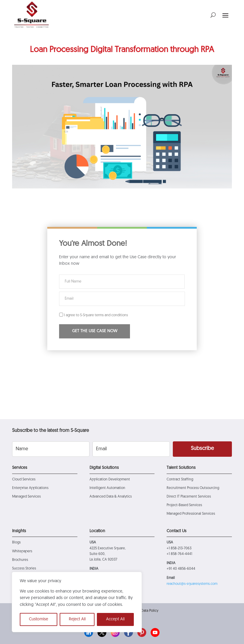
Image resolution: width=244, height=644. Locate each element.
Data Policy (150, 611)
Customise (39, 619)
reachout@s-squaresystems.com (192, 584)
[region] (77, 602)
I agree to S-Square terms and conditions (93, 315)
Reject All (77, 619)
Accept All (115, 619)
